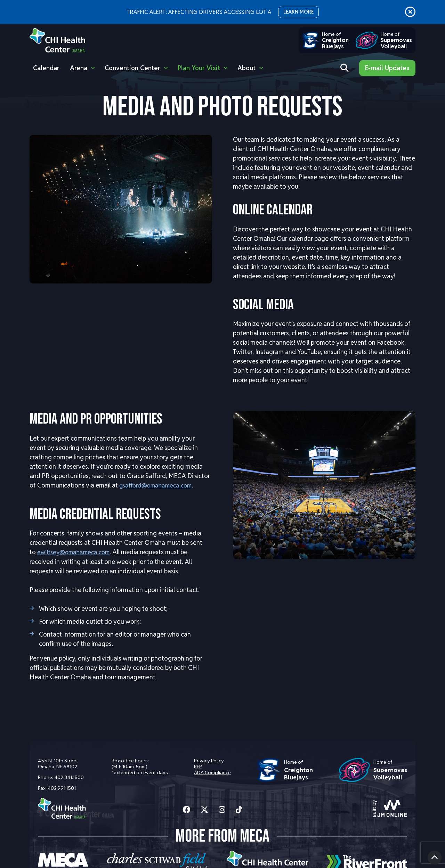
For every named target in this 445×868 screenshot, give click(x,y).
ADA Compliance (212, 772)
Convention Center (132, 68)
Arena (79, 68)
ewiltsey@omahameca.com (76, 552)
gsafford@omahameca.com (158, 485)
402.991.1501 (62, 788)
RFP (197, 767)
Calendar (46, 68)
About (246, 68)
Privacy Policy (208, 761)
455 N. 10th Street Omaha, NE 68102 (58, 764)
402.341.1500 (69, 777)
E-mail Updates (387, 68)
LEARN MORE (298, 12)
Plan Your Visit (199, 68)
